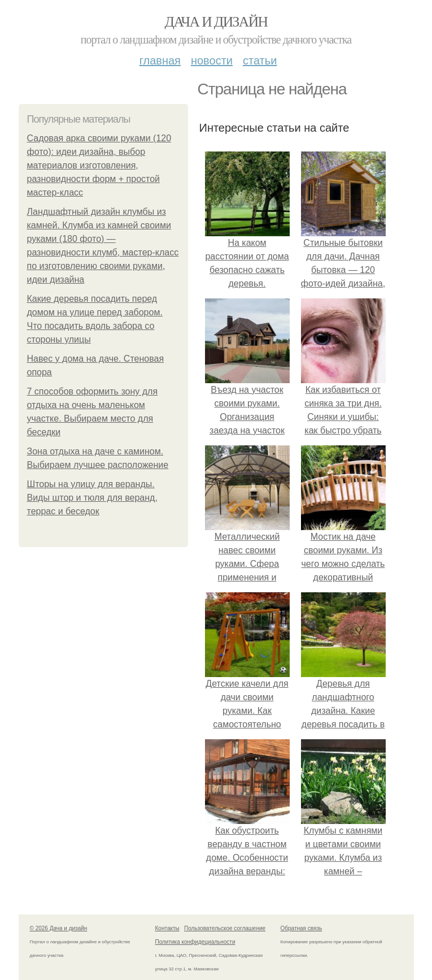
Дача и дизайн (216, 22)
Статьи (260, 60)
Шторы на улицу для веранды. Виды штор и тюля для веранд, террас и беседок (92, 498)
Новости (212, 60)
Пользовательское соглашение (225, 928)
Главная (160, 60)
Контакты (167, 928)
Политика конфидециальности (195, 942)
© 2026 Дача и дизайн (59, 928)
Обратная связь (302, 928)
